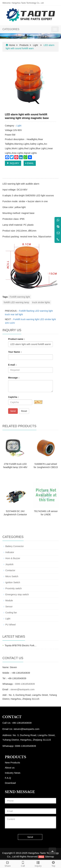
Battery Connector (15, 546)
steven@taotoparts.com (22, 689)
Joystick (9, 564)
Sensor (9, 607)
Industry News (13, 773)
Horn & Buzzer (13, 558)
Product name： (17, 339)
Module (9, 600)
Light (35, 45)
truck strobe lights (41, 302)
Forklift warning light (20, 297)
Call (23, 864)
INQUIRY (13, 163)
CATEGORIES (11, 29)
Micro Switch (12, 576)
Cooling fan (11, 613)
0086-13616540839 (25, 684)
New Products (12, 763)
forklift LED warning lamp (16, 302)
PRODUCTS (16, 757)
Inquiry (38, 864)
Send (13, 411)
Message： (14, 378)
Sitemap (50, 857)
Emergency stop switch (17, 594)
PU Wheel (10, 625)
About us (10, 768)
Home (12, 45)
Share (8, 864)
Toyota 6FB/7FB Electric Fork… (21, 645)
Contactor (10, 570)
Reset (24, 411)
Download (10, 783)
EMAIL (30, 163)
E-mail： (13, 365)
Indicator (10, 552)
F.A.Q (8, 778)
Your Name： (15, 352)
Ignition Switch (13, 582)
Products (24, 45)
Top (53, 864)
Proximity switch (14, 588)
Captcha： (14, 397)
